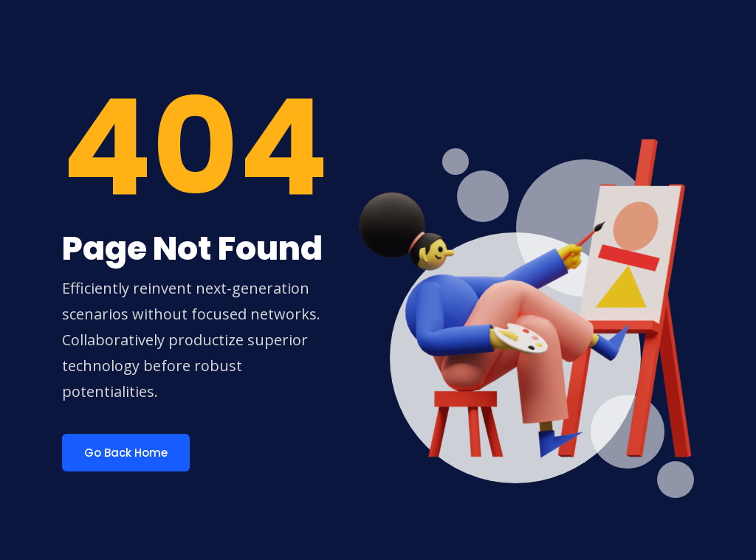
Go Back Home (126, 453)
